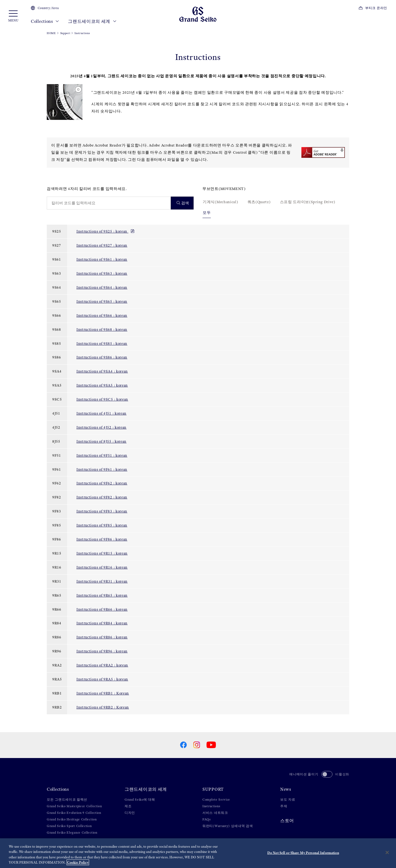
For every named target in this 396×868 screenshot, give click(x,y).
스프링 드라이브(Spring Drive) (308, 202)
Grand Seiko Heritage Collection (72, 819)
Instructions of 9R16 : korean (102, 567)
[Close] (387, 852)
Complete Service (216, 800)
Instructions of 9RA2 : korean (102, 665)
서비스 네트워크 (215, 813)
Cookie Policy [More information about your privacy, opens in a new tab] (78, 862)
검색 (183, 203)
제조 (128, 806)
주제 (284, 806)
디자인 (130, 813)
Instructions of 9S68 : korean (102, 329)
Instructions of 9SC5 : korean (102, 399)
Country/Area (45, 8)
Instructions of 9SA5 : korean (102, 385)
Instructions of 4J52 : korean (101, 427)
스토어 (287, 821)
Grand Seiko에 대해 (140, 800)
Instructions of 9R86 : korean (102, 637)
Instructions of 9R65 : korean (102, 595)
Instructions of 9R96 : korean (102, 651)
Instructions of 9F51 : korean (102, 455)
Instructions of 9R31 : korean (102, 581)
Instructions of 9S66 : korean (102, 315)
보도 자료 (288, 800)
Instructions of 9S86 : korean (102, 357)
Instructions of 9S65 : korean (102, 301)
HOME (51, 33)
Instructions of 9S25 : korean (106, 231)
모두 (207, 213)
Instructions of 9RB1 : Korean (103, 693)
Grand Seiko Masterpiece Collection (74, 806)
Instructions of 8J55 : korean (101, 441)
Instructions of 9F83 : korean (102, 511)
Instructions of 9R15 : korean (102, 553)
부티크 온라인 (373, 8)
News (286, 789)
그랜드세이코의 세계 (92, 21)
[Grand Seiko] (198, 14)
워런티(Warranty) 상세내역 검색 (228, 826)
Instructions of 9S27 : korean (102, 245)
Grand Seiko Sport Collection (69, 826)
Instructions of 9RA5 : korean (102, 679)
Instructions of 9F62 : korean (102, 483)
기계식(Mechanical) (220, 202)
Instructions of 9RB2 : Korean (103, 707)
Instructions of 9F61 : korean (102, 469)
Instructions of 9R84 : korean (102, 623)
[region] (198, 853)
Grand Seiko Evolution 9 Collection (74, 813)
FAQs (207, 819)
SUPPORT (213, 789)
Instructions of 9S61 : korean (102, 259)
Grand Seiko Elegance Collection (72, 833)
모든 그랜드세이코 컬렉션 (67, 800)
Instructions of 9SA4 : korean (102, 371)
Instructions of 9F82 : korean (102, 497)
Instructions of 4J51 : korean (101, 413)
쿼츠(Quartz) (259, 202)
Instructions (211, 806)
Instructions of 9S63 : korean (102, 273)
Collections (45, 21)
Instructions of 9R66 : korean (102, 609)
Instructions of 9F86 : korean (102, 539)
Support (65, 33)
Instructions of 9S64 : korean (102, 287)
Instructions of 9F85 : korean (102, 525)
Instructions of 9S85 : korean (102, 343)
